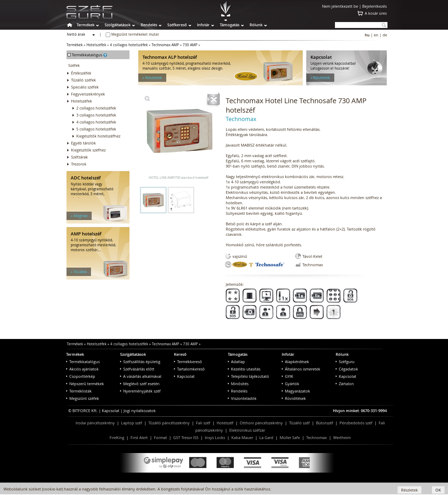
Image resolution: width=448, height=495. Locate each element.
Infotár (203, 25)
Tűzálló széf (299, 423)
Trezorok (79, 164)
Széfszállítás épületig (140, 362)
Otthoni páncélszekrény (261, 423)
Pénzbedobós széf (356, 423)
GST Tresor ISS (186, 437)
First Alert (139, 437)
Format (160, 437)
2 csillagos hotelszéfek (96, 108)
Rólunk (256, 25)
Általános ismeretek (301, 369)
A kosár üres (376, 13)
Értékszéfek (81, 73)
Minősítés (238, 384)
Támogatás (230, 25)
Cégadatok (347, 369)
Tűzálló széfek (83, 80)
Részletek (409, 490)
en (376, 35)
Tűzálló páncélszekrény (169, 423)
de (385, 35)
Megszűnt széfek (83, 398)
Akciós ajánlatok (82, 369)
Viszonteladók (242, 398)
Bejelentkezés (374, 6)
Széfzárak (79, 157)
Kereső (180, 354)
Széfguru (345, 362)
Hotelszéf (225, 423)
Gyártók (290, 384)
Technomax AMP (165, 45)
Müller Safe (290, 437)
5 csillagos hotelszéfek (96, 129)
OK (438, 490)
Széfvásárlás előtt (137, 369)
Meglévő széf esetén (140, 384)
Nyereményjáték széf (140, 391)
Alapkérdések (295, 362)
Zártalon (345, 384)
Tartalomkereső (189, 369)
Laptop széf (132, 423)
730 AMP (190, 45)
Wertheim (342, 437)
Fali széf (203, 423)
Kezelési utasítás (244, 369)
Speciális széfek (85, 87)
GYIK (288, 376)
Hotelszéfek (96, 45)
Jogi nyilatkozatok (140, 411)
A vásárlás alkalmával (141, 376)
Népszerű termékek (85, 384)
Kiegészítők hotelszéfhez (98, 136)
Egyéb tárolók (83, 143)
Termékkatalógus (83, 362)
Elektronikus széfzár (247, 430)
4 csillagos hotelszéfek (129, 45)
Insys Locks (215, 437)
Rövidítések (294, 398)
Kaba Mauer (242, 437)
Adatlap (236, 362)
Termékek (86, 25)
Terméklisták (79, 391)
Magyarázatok (296, 391)
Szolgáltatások (118, 25)
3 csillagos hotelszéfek (96, 115)
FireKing (117, 437)
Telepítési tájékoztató (248, 376)
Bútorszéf (325, 423)
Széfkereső (177, 25)
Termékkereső (188, 362)
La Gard (266, 437)
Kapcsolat (184, 376)
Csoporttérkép (81, 376)
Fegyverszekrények (88, 94)
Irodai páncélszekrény (95, 423)
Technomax (317, 437)
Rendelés (149, 25)
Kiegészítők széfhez (88, 150)
